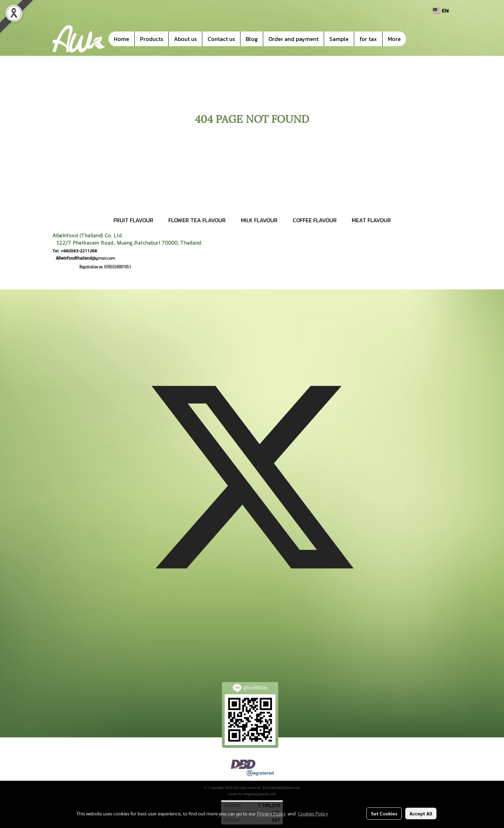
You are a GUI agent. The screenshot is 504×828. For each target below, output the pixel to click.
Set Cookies (384, 813)
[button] (416, 39)
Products (152, 39)
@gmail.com (84, 258)
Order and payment (293, 39)
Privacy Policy (271, 813)
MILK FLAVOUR (259, 220)
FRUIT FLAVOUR (133, 220)
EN (441, 11)
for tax (368, 39)
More (394, 39)
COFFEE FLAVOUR (315, 220)
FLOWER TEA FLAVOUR (197, 220)
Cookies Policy (313, 813)
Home (121, 39)
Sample (339, 39)
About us (185, 39)
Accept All (421, 813)
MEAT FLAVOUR (371, 220)
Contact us (221, 39)
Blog (252, 39)
